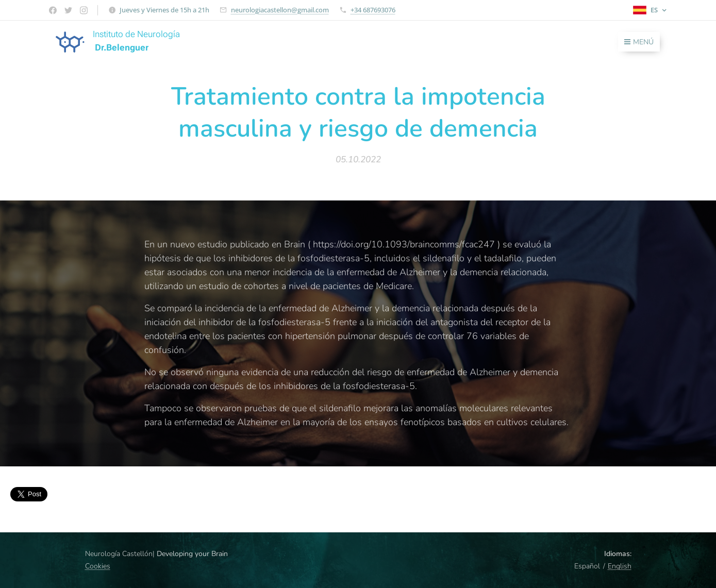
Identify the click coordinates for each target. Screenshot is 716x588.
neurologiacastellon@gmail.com (280, 10)
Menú (639, 42)
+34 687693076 (373, 10)
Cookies (98, 566)
